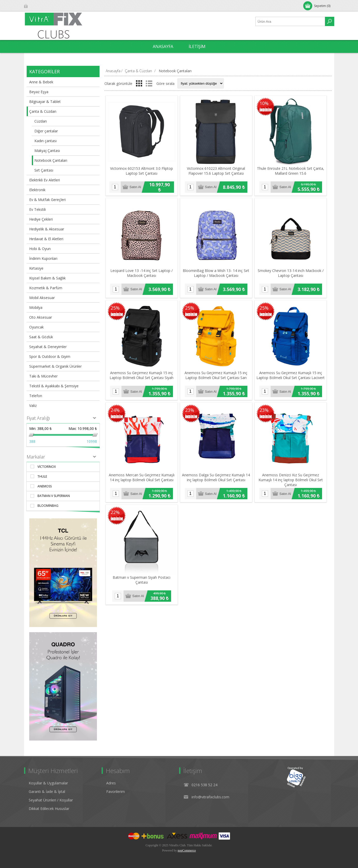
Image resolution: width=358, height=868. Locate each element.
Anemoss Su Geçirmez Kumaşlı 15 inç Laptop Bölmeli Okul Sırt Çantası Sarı (217, 378)
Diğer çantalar (46, 131)
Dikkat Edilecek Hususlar (49, 809)
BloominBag (48, 506)
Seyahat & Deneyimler (48, 347)
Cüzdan (41, 121)
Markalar (36, 457)
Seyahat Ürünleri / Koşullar (51, 800)
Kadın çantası (45, 141)
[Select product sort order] (201, 83)
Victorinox (47, 467)
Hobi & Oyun (40, 249)
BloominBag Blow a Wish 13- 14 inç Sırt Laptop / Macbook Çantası (217, 275)
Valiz (33, 405)
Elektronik (37, 190)
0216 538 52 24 (204, 785)
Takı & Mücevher (43, 376)
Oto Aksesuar (41, 317)
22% (115, 516)
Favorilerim (116, 791)
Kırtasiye (36, 268)
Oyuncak (36, 327)
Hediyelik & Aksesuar (47, 229)
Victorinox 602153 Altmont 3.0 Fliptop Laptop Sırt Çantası (142, 172)
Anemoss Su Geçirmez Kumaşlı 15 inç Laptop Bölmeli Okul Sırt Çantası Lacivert (293, 378)
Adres (111, 783)
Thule (42, 476)
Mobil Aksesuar (42, 298)
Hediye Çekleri (41, 219)
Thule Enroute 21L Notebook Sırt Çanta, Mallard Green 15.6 (293, 172)
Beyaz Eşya (39, 92)
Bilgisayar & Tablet (45, 102)
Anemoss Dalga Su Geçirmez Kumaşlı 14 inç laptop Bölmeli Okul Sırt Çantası (217, 481)
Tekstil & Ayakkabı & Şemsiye (54, 386)
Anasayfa (113, 71)
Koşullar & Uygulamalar (48, 783)
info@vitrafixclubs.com (210, 797)
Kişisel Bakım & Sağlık (47, 278)
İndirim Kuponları (43, 258)
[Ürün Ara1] (290, 21)
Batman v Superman (54, 496)
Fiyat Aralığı (38, 418)
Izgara (139, 83)
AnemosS (45, 486)
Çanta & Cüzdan (43, 111)
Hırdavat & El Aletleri (46, 239)
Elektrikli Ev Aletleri (45, 180)
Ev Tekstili (37, 209)
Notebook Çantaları (51, 160)
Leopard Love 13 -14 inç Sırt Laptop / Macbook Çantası (142, 275)
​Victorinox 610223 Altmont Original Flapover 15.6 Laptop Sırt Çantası (217, 172)
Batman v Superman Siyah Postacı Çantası (142, 584)
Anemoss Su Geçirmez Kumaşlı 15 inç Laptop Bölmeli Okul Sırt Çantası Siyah (142, 378)
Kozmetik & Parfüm (46, 288)
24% (115, 413)
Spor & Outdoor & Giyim (50, 356)
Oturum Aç (38, 6)
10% (266, 103)
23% (190, 413)
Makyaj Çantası (47, 151)
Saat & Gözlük (41, 337)
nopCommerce (187, 850)
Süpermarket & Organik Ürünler (55, 366)
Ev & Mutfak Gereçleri (47, 200)
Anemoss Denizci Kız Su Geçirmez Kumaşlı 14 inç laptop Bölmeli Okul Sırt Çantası (292, 483)
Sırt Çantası (44, 170)
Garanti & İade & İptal (47, 791)
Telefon (36, 396)
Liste (149, 83)
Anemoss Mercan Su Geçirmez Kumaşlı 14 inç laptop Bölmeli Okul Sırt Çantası (142, 481)
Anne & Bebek (41, 82)
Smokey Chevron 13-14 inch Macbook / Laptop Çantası (292, 275)
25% (115, 310)
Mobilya (36, 307)
